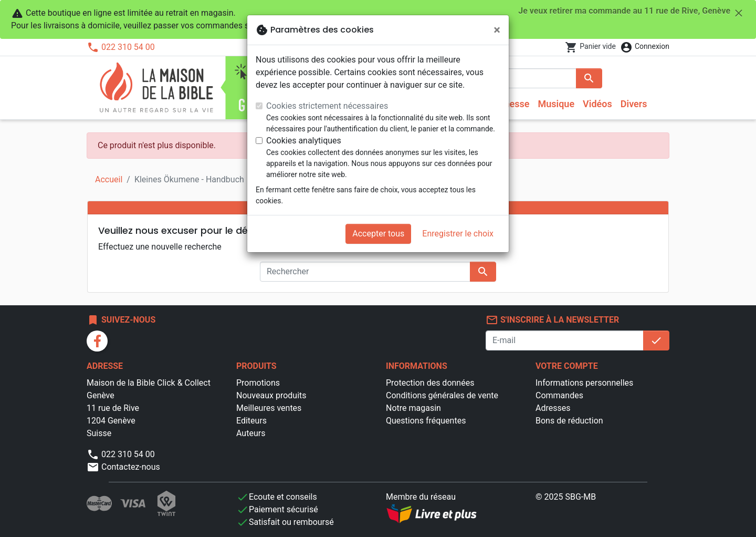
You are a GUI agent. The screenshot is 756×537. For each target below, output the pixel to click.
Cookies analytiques (304, 141)
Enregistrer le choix (458, 234)
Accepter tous (378, 234)
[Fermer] (497, 30)
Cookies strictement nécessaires (327, 106)
